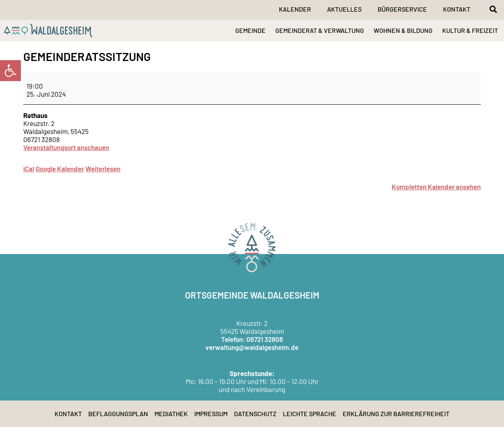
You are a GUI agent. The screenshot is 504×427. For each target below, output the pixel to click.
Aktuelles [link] (344, 9)
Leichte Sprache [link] (310, 414)
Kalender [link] (295, 9)
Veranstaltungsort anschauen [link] (66, 147)
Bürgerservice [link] (402, 9)
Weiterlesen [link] (103, 169)
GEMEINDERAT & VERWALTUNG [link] (320, 30)
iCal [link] (29, 169)
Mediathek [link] (171, 414)
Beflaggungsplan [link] (118, 414)
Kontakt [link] (457, 9)
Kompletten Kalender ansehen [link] (436, 187)
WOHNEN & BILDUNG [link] (403, 30)
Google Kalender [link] (60, 169)
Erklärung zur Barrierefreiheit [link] (396, 414)
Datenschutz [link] (255, 414)
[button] (493, 9)
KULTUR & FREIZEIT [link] (470, 30)
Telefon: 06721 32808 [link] (252, 339)
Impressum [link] (211, 414)
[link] (10, 71)
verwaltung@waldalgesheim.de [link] (252, 347)
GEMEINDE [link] (250, 30)
